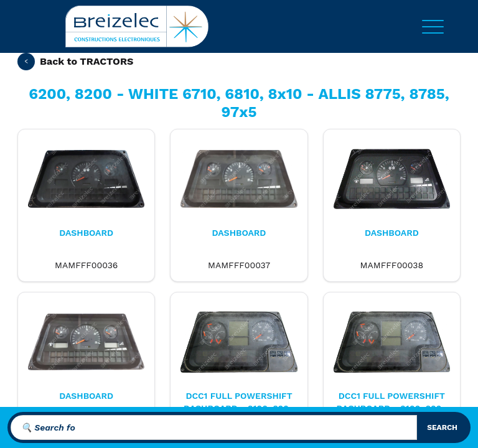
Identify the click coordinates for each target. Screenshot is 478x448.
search (442, 427)
